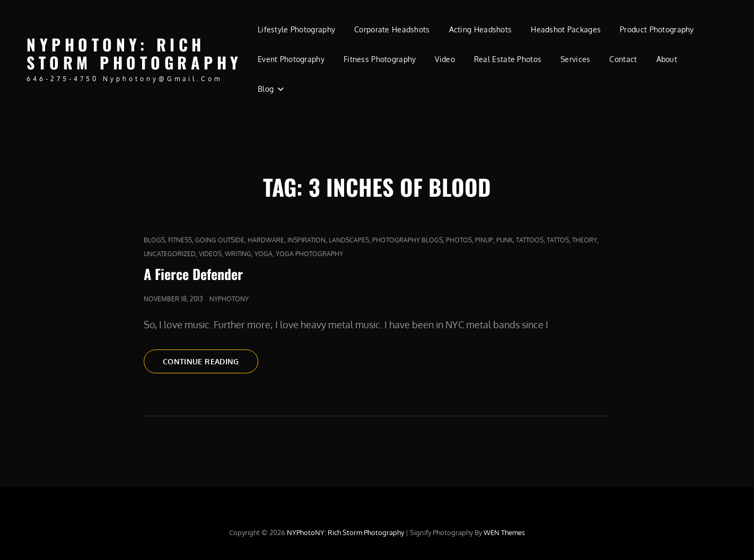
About (667, 59)
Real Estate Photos (508, 59)
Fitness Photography (380, 59)
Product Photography (657, 29)
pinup (484, 240)
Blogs (154, 240)
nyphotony (229, 299)
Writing (238, 254)
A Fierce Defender (193, 274)
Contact (623, 59)
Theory (585, 240)
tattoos (530, 240)
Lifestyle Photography (296, 29)
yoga (264, 254)
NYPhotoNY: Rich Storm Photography (134, 54)
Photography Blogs (407, 240)
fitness (180, 240)
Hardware (266, 240)
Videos (210, 254)
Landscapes (349, 240)
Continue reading (211, 364)
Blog (266, 89)
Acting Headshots (481, 29)
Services (575, 59)
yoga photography (309, 254)
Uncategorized (170, 254)
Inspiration (306, 240)
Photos (459, 240)
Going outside (220, 240)
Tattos (558, 240)
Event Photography (291, 59)
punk (505, 240)
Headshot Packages (566, 29)
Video (445, 59)
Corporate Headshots (392, 29)
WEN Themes (504, 532)
